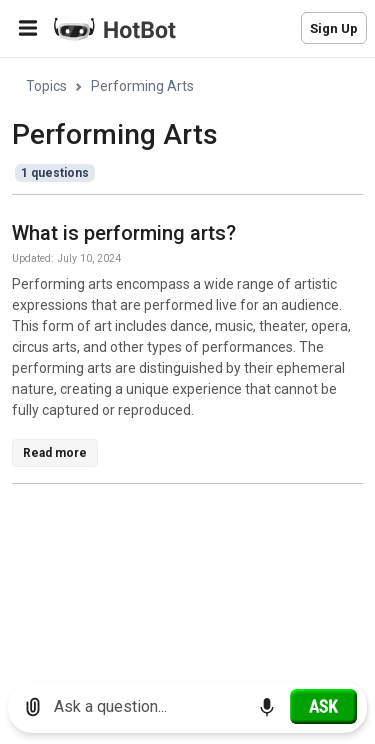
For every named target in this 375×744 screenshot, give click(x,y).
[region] (187, 362)
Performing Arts (142, 86)
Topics (46, 86)
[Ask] (323, 706)
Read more (55, 453)
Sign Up (334, 28)
